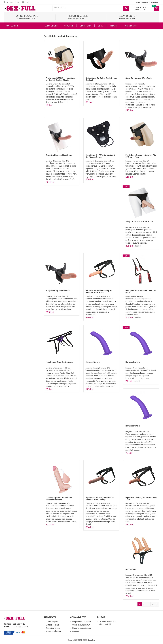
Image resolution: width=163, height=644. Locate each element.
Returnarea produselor (82, 628)
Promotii (12, 87)
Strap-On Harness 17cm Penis (139, 78)
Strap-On (12, 71)
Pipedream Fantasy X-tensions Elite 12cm (141, 499)
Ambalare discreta (53, 631)
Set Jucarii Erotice (17, 79)
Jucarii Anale (14, 63)
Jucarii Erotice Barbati (20, 35)
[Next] (157, 604)
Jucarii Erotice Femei (18, 67)
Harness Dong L (93, 362)
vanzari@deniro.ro (21, 627)
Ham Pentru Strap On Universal (60, 362)
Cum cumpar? (142, 2)
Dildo (10, 55)
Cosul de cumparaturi (81, 625)
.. (148, 604)
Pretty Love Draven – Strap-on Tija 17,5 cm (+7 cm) (141, 156)
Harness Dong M (133, 362)
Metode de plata (52, 625)
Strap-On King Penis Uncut (58, 291)
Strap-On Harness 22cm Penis (59, 155)
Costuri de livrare (53, 628)
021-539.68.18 (11, 2)
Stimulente (69, 26)
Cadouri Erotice (16, 75)
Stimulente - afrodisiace (20, 31)
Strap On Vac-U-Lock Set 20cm (139, 221)
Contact (154, 2)
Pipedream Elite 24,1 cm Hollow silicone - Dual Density (100, 499)
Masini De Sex (14, 83)
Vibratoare (13, 39)
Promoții (114, 26)
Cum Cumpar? (52, 622)
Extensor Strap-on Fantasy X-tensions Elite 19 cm (99, 292)
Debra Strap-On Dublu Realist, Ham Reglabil (101, 79)
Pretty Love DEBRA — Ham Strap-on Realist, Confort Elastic (61, 79)
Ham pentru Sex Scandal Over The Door (141, 292)
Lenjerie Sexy (14, 51)
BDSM (10, 59)
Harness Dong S (133, 426)
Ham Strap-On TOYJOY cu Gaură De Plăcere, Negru (100, 156)
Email (26, 2)
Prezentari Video (16, 91)
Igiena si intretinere (18, 47)
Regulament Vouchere (82, 622)
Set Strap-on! (131, 569)
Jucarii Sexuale (51, 26)
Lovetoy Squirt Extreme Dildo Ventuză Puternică (59, 499)
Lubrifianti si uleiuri (18, 43)
